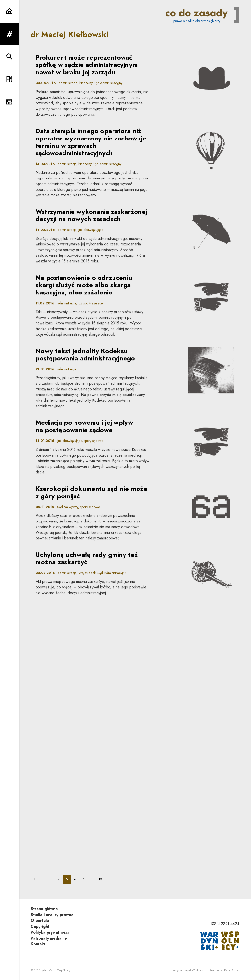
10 (102, 879)
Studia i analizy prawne (52, 915)
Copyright (40, 926)
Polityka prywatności (50, 932)
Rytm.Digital (232, 970)
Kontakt (38, 944)
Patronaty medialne (49, 938)
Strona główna (44, 909)
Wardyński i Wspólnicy (56, 970)
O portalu (40, 921)
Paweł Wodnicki (194, 970)
